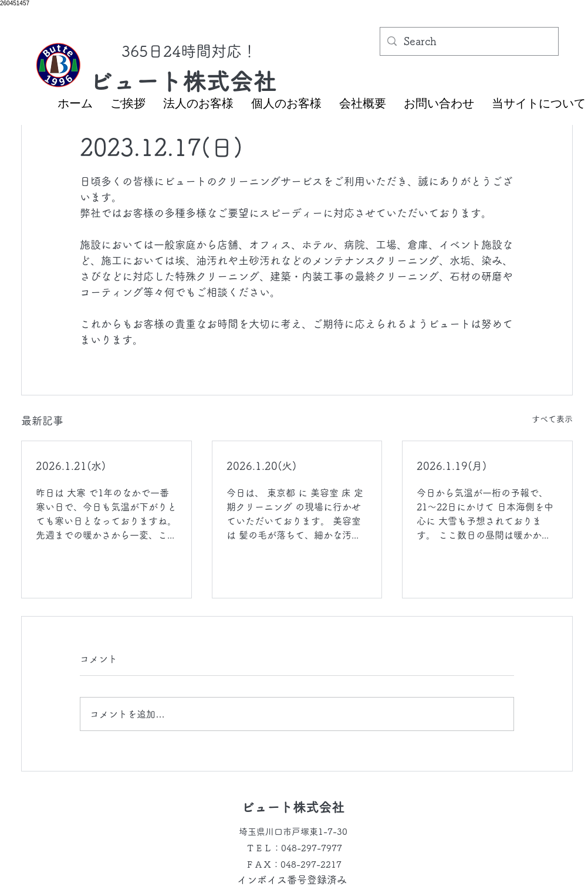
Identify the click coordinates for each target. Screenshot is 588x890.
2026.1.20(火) (261, 466)
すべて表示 (552, 419)
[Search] (469, 42)
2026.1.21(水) (71, 466)
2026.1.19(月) (452, 466)
